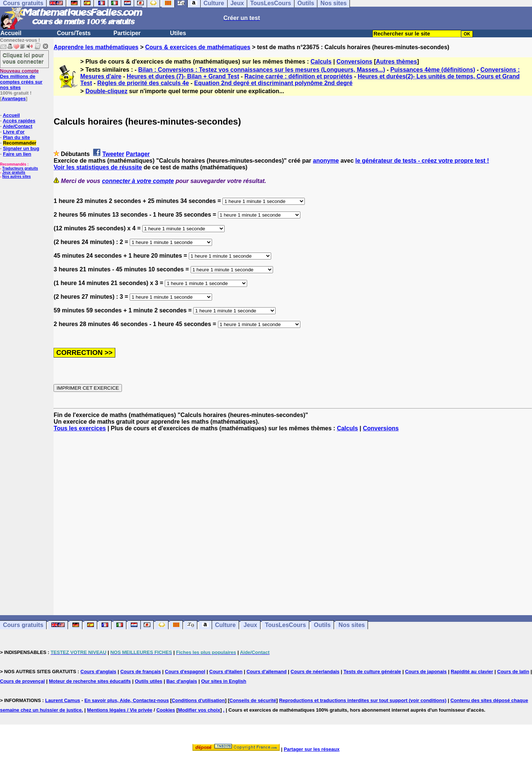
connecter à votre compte (138, 181)
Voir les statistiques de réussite (98, 167)
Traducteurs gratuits (20, 168)
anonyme (326, 161)
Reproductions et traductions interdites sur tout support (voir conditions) (363, 700)
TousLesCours (285, 625)
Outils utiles (149, 681)
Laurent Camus (63, 700)
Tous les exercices (80, 428)
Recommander (20, 143)
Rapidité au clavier (472, 672)
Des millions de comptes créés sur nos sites (21, 79)
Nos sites (352, 625)
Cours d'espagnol (185, 672)
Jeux (250, 625)
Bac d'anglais (182, 681)
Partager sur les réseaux (312, 749)
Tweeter (113, 154)
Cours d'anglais (98, 672)
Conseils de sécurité (253, 700)
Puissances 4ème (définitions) (433, 70)
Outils (322, 625)
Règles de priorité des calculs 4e (143, 83)
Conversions (354, 62)
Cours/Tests (74, 33)
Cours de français (141, 672)
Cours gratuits (23, 625)
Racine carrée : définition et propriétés (298, 76)
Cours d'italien (226, 672)
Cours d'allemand (267, 672)
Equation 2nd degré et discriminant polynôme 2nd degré (274, 83)
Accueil (11, 33)
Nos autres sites (16, 177)
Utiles (178, 33)
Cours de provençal (22, 681)
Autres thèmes (397, 62)
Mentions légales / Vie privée (120, 710)
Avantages (13, 99)
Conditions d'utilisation (198, 700)
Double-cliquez (106, 91)
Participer (127, 33)
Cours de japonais (426, 672)
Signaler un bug (21, 148)
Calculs (321, 62)
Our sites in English (224, 681)
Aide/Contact (17, 126)
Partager (138, 154)
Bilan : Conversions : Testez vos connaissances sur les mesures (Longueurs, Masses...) (262, 70)
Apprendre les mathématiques (96, 47)
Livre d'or (14, 132)
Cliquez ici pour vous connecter (23, 58)
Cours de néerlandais (315, 672)
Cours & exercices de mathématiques (198, 47)
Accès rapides (19, 121)
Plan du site (16, 137)
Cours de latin (513, 672)
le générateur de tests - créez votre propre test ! (422, 161)
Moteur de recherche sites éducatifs (90, 681)
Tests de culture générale (372, 672)
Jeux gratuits (14, 172)
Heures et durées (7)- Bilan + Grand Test (183, 76)
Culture (225, 625)
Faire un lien (17, 154)
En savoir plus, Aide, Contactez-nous (127, 700)
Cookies (166, 710)
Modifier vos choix (199, 710)
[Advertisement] (293, 517)
